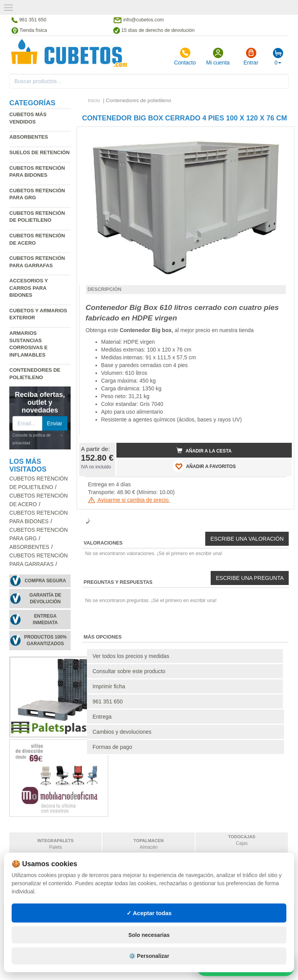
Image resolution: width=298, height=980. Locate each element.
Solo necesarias (149, 935)
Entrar (251, 56)
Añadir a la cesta (204, 451)
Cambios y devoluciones (122, 732)
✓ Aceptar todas (149, 913)
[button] (279, 136)
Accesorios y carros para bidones (29, 288)
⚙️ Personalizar (149, 956)
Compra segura (45, 581)
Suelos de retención (39, 152)
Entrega (102, 717)
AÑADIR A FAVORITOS (204, 466)
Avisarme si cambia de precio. (129, 500)
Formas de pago (113, 747)
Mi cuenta (218, 56)
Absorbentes (29, 137)
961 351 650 (108, 701)
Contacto (185, 56)
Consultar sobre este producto (129, 671)
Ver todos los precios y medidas (131, 656)
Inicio (94, 100)
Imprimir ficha (109, 686)
